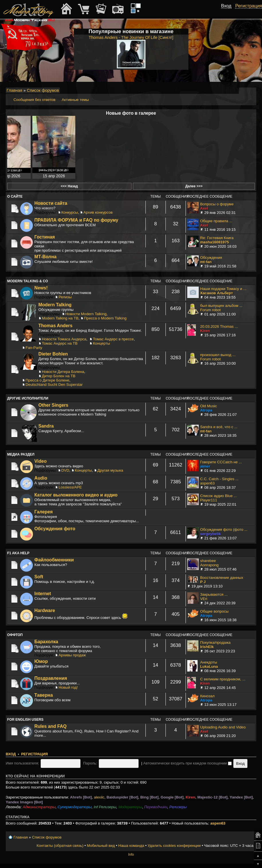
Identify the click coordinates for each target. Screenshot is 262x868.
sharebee (208, 561)
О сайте (15, 196)
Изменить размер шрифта (244, 91)
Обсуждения (211, 258)
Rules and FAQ (51, 726)
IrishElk (207, 647)
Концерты (101, 343)
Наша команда (131, 846)
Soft (39, 577)
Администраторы (39, 807)
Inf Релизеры (105, 807)
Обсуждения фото (55, 529)
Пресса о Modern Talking (105, 318)
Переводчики (156, 807)
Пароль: (90, 763)
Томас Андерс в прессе (113, 339)
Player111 (209, 500)
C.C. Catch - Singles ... (219, 479)
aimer (205, 466)
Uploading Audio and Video (223, 727)
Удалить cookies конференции (174, 846)
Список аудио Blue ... (218, 496)
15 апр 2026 (54, 176)
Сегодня (188, 176)
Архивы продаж (72, 655)
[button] (228, 12)
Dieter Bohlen (53, 354)
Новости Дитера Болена (63, 372)
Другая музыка (110, 470)
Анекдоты (209, 662)
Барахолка (46, 642)
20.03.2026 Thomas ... (219, 326)
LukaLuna (209, 667)
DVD (65, 470)
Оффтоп (15, 635)
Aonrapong (209, 565)
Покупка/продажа (215, 642)
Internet (43, 594)
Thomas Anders (55, 326)
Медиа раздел (21, 454)
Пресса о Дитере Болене (47, 380)
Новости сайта (51, 203)
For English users (25, 720)
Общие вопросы (214, 611)
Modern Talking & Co (27, 281)
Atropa (206, 410)
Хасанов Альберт (217, 293)
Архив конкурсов (98, 212)
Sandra (46, 426)
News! (41, 288)
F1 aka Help (18, 553)
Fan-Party (34, 348)
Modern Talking (55, 305)
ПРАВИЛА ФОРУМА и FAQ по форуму (76, 220)
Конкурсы (70, 212)
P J (203, 582)
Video (41, 461)
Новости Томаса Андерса (64, 339)
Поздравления (51, 678)
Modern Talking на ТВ (60, 318)
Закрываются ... (214, 594)
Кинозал (207, 696)
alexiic (99, 797)
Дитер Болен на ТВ (59, 376)
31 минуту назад (233, 176)
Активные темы (75, 100)
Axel (204, 208)
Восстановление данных (222, 578)
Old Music (209, 406)
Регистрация (35, 754)
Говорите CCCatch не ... (221, 462)
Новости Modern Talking (86, 314)
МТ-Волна (45, 257)
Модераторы (130, 807)
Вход (11, 754)
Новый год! (68, 687)
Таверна (44, 695)
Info (131, 855)
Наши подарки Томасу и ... (223, 289)
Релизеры (178, 807)
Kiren (205, 331)
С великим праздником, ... (223, 679)
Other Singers (53, 405)
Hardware (45, 610)
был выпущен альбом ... (221, 306)
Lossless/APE (70, 487)
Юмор (41, 661)
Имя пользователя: (22, 763)
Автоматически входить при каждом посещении (187, 763)
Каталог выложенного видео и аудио (76, 495)
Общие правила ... (216, 221)
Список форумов (43, 90)
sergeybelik (211, 534)
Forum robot (210, 310)
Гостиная (45, 237)
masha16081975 (214, 242)
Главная (14, 90)
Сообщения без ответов (34, 100)
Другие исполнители (28, 398)
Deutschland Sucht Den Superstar (54, 385)
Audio (41, 478)
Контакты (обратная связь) (60, 846)
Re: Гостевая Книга (217, 238)
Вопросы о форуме (217, 204)
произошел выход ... (218, 355)
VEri (204, 599)
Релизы (65, 297)
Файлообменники (54, 560)
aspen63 (207, 483)
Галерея (44, 512)
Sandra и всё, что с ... (219, 427)
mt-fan (206, 262)
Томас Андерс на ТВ (60, 343)
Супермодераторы (75, 807)
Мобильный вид (252, 91)
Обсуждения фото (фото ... (224, 530)
